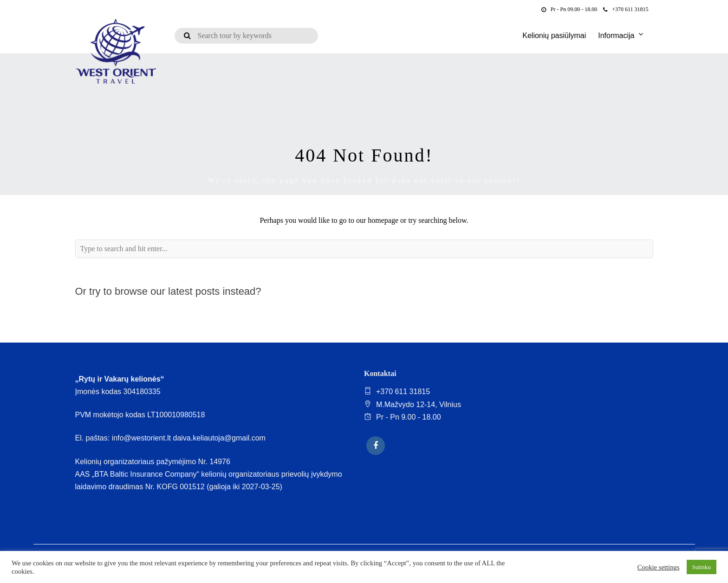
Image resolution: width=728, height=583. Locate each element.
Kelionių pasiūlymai (554, 36)
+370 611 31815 (626, 9)
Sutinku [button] (702, 567)
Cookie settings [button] (659, 567)
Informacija (616, 36)
